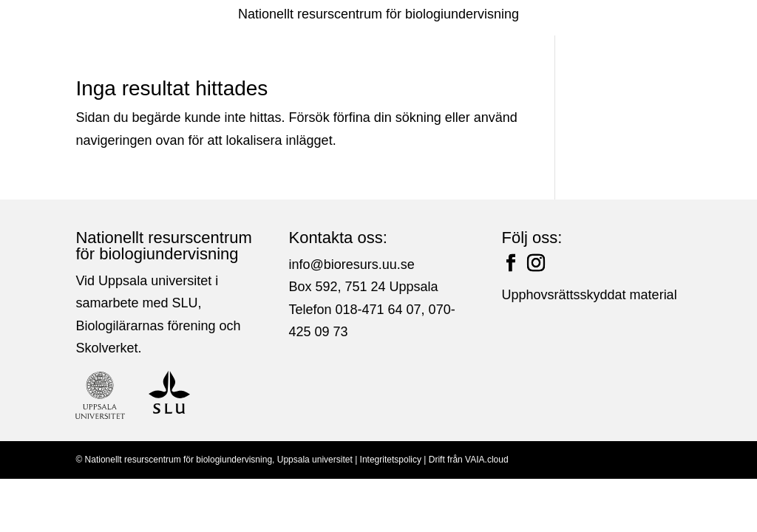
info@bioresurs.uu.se (351, 265)
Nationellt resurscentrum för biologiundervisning (378, 14)
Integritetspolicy (391, 460)
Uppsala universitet (315, 460)
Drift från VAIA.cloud (469, 460)
